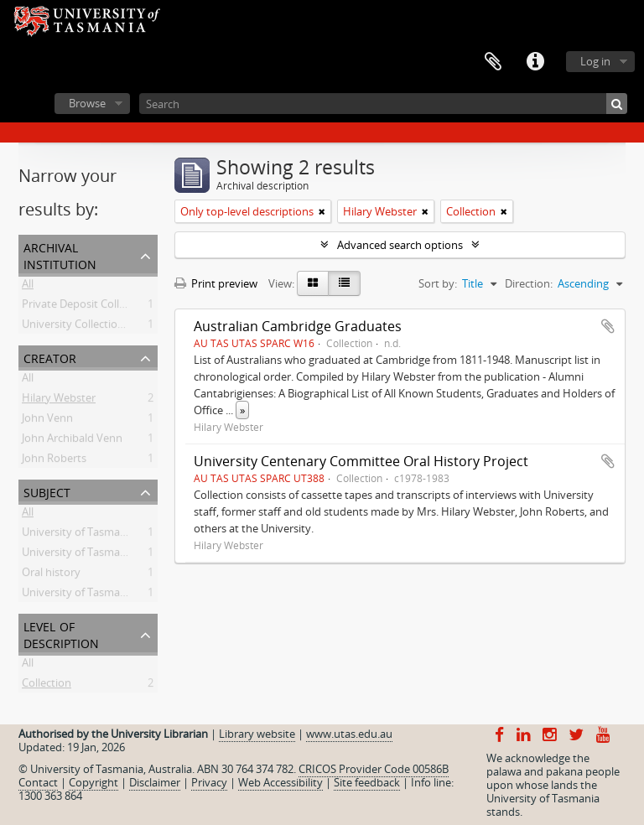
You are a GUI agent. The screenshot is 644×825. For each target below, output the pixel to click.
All (28, 287)
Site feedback (367, 782)
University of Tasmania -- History (103, 535)
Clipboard (493, 62)
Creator (50, 357)
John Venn (47, 421)
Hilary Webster (59, 401)
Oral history (51, 575)
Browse (87, 103)
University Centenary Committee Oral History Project (361, 461)
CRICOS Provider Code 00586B (374, 769)
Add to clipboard (608, 326)
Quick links (535, 62)
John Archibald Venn (72, 441)
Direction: (529, 283)
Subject (47, 491)
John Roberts (54, 461)
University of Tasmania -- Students (107, 595)
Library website (257, 734)
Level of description (61, 633)
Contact (38, 782)
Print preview (216, 283)
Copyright (93, 782)
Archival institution (60, 254)
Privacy (209, 782)
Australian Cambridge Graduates (298, 326)
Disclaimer (155, 782)
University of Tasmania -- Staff (96, 555)
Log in (595, 61)
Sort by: (438, 283)
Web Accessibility (280, 782)
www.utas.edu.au (349, 734)
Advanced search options (400, 245)
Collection (47, 686)
